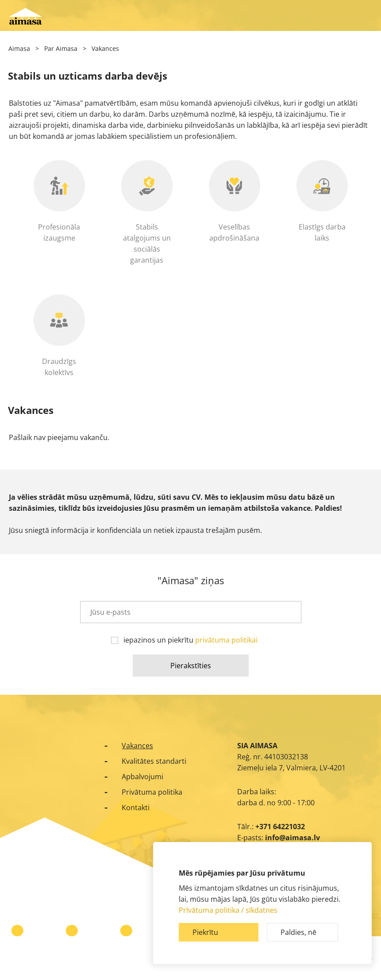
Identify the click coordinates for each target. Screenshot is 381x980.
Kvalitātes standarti (154, 761)
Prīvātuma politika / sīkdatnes (228, 910)
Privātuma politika (152, 792)
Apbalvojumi (142, 777)
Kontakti (136, 808)
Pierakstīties (191, 666)
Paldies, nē (298, 932)
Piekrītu (205, 932)
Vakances (137, 746)
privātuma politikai (226, 640)
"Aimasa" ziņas (191, 580)
